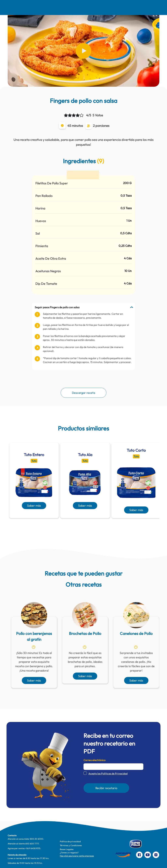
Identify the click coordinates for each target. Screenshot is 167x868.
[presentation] (79, 526)
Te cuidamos (89, 7)
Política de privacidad (70, 841)
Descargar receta (83, 393)
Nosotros (27, 7)
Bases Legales (67, 849)
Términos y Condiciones (71, 845)
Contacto (125, 7)
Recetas (43, 7)
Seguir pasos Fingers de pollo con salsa (57, 307)
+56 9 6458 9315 (33, 848)
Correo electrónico (95, 760)
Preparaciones (145, 7)
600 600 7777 (32, 844)
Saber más (34, 506)
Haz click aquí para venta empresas (77, 856)
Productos (107, 7)
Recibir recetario (106, 788)
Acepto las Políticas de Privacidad (108, 773)
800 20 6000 (37, 839)
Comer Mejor (59, 7)
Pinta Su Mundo (73, 7)
